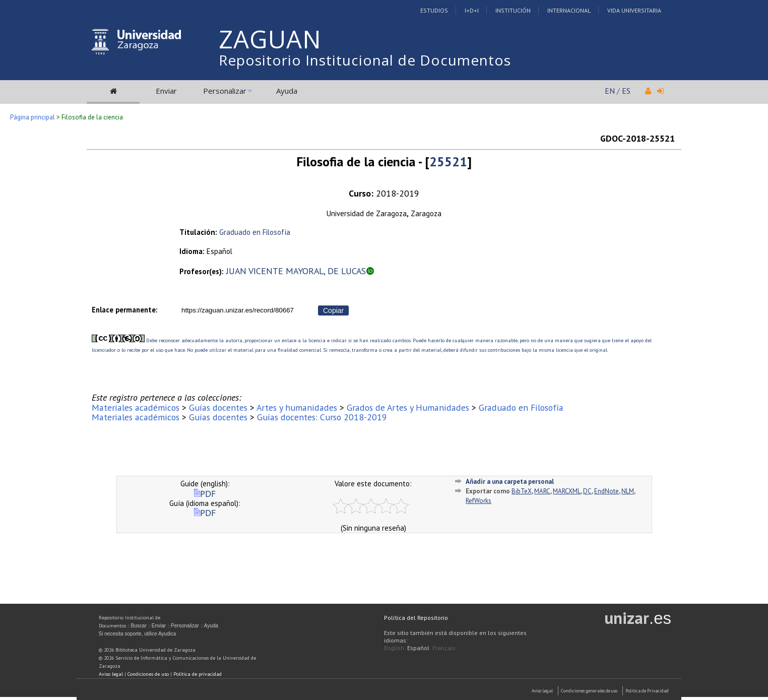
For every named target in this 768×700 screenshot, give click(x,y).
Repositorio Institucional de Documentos (365, 60)
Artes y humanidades (297, 407)
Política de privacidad (198, 674)
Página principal (33, 117)
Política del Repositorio (416, 618)
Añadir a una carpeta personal (510, 482)
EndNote (606, 491)
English (394, 648)
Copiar (333, 310)
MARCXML (567, 491)
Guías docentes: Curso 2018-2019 (322, 417)
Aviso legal (111, 674)
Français (444, 648)
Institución (513, 10)
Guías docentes (218, 407)
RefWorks (478, 501)
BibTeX (522, 491)
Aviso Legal (542, 691)
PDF (205, 494)
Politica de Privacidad (647, 691)
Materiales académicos (136, 407)
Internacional (569, 10)
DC (587, 491)
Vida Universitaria (634, 10)
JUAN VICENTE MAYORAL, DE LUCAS (296, 271)
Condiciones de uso (148, 674)
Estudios (434, 10)
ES (626, 91)
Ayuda (287, 91)
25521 (448, 162)
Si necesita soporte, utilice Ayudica (138, 634)
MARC (542, 491)
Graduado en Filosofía (255, 232)
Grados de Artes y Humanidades (408, 407)
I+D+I (472, 10)
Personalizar (225, 91)
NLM (628, 491)
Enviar (166, 91)
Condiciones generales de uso (589, 691)
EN (610, 91)
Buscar (139, 626)
